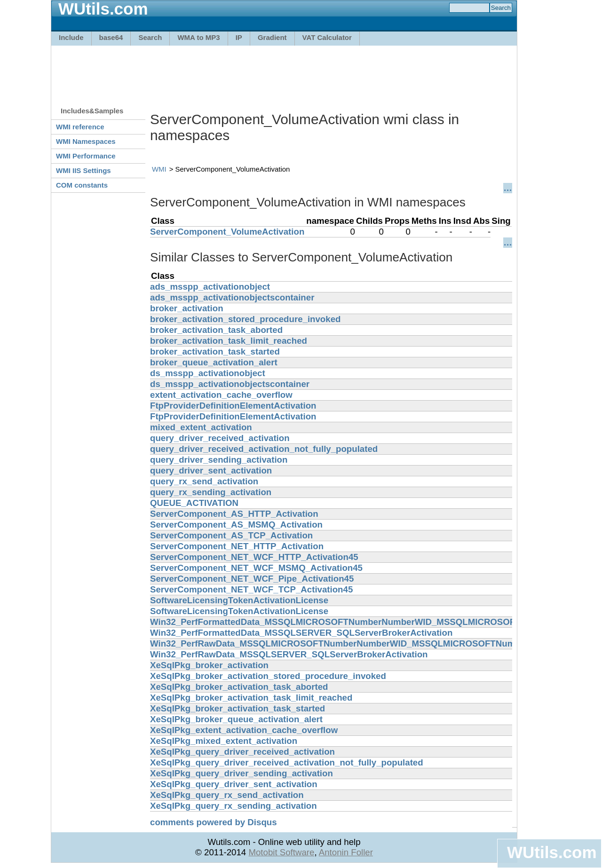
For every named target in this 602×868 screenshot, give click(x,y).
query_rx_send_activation (204, 481)
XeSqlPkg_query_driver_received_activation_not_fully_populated (287, 762)
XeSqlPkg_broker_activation (209, 665)
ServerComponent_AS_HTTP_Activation (234, 514)
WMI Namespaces (86, 141)
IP (239, 37)
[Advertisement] (284, 71)
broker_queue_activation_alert (214, 362)
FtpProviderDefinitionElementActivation (233, 406)
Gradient (272, 37)
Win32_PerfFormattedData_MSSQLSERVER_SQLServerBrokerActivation (301, 633)
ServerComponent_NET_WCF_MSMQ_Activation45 (256, 568)
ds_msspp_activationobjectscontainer (230, 384)
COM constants (82, 185)
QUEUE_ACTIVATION (194, 503)
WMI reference (80, 127)
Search (150, 37)
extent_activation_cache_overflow (221, 395)
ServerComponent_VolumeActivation (227, 232)
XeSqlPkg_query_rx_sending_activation (234, 806)
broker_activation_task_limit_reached (229, 341)
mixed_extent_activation (201, 427)
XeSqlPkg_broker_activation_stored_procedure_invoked (268, 676)
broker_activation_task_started (215, 351)
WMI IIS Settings (83, 170)
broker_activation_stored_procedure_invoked (245, 319)
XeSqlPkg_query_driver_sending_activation (242, 773)
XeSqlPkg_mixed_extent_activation (224, 741)
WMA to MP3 (198, 37)
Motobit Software (281, 852)
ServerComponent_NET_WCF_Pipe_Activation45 (252, 579)
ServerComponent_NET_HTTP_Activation (237, 546)
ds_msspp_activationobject (208, 373)
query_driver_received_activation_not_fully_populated (264, 449)
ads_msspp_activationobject (210, 287)
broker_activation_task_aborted (216, 330)
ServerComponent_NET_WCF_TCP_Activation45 (251, 589)
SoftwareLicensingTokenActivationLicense (239, 600)
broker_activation (187, 308)
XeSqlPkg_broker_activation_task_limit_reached (251, 698)
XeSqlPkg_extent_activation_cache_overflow (244, 730)
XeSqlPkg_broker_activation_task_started (238, 708)
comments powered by (214, 822)
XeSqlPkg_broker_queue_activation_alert (236, 719)
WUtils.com (552, 852)
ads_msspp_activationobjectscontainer (232, 297)
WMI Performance (86, 156)
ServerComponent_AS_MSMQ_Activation (236, 525)
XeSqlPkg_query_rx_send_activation (227, 795)
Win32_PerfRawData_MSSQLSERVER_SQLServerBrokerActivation (289, 654)
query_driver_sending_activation (219, 460)
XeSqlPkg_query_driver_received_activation (242, 752)
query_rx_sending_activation (211, 492)
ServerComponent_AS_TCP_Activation (231, 535)
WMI (159, 169)
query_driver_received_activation (220, 438)
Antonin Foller (346, 852)
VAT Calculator (327, 37)
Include (71, 37)
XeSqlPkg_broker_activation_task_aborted (239, 687)
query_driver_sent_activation (211, 470)
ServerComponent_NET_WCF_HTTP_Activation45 (254, 557)
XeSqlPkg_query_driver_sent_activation (234, 784)
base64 (111, 37)
